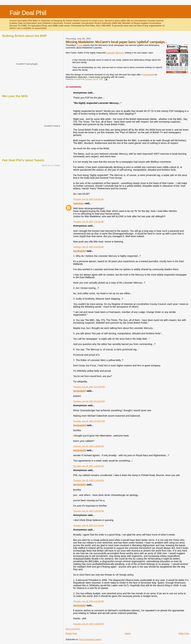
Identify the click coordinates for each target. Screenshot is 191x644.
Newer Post (71, 633)
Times (80, 45)
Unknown (78, 203)
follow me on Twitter (51, 165)
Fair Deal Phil (28, 13)
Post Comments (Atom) (90, 639)
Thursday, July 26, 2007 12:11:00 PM (89, 387)
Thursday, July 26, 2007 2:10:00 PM (88, 480)
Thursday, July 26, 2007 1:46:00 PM (88, 446)
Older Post (184, 633)
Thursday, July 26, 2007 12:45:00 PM (89, 421)
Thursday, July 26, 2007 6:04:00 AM (88, 199)
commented (148, 75)
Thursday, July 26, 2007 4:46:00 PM (88, 624)
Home (128, 633)
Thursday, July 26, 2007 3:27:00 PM (88, 525)
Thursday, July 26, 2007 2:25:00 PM (88, 511)
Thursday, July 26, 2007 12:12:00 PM (89, 401)
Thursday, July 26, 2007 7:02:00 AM (88, 222)
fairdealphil (79, 251)
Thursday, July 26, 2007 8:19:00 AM (88, 247)
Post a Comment (73, 629)
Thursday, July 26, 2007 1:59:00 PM (88, 466)
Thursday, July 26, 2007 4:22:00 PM (88, 601)
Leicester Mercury (115, 53)
